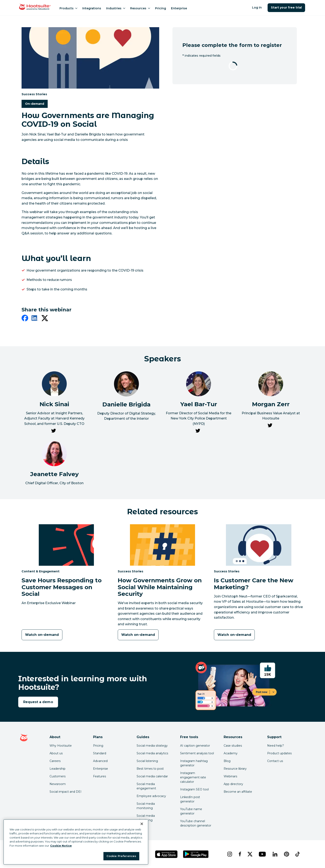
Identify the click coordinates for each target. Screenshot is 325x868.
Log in (257, 7)
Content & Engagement (41, 571)
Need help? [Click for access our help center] (276, 746)
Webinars (230, 776)
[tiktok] (297, 854)
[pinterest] (286, 854)
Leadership (58, 769)
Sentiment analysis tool (197, 753)
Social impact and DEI (65, 792)
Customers (58, 776)
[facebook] (25, 319)
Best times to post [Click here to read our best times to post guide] (150, 769)
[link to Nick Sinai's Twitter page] (53, 432)
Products (68, 8)
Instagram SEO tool (194, 789)
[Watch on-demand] (42, 635)
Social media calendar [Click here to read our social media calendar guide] (152, 776)
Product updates (279, 753)
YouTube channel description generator (196, 823)
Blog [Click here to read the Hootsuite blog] (227, 761)
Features (99, 776)
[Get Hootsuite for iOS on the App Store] (166, 854)
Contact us (275, 761)
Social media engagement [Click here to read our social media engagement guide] (146, 786)
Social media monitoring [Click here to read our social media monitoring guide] (146, 806)
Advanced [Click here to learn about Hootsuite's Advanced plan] (100, 761)
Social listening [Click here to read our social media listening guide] (147, 761)
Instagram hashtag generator (194, 763)
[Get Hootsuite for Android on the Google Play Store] (196, 854)
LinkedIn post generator (190, 799)
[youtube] (262, 854)
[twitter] (45, 319)
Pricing (161, 8)
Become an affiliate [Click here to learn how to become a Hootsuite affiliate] (238, 792)
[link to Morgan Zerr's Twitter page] (270, 426)
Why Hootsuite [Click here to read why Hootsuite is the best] (61, 746)
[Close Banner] (142, 824)
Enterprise (179, 8)
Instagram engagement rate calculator (193, 777)
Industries (116, 8)
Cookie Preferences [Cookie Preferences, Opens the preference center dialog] (121, 856)
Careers (55, 761)
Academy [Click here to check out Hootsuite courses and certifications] (231, 753)
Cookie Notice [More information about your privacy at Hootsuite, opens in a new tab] (61, 846)
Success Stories (34, 94)
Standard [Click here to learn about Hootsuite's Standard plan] (100, 753)
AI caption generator (195, 746)
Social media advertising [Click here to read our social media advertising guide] (146, 818)
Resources (140, 8)
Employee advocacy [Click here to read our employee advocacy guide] (151, 796)
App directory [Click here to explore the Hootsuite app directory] (233, 784)
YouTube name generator (191, 811)
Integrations (92, 8)
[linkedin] (35, 319)
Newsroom (58, 784)
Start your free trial (286, 7)
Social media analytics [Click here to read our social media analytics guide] (152, 753)
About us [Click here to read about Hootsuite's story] (56, 753)
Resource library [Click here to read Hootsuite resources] (235, 769)
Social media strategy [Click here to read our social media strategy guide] (152, 746)
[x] (250, 854)
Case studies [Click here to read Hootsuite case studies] (233, 746)
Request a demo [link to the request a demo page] (38, 702)
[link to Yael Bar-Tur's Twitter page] (198, 432)
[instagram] (230, 854)
